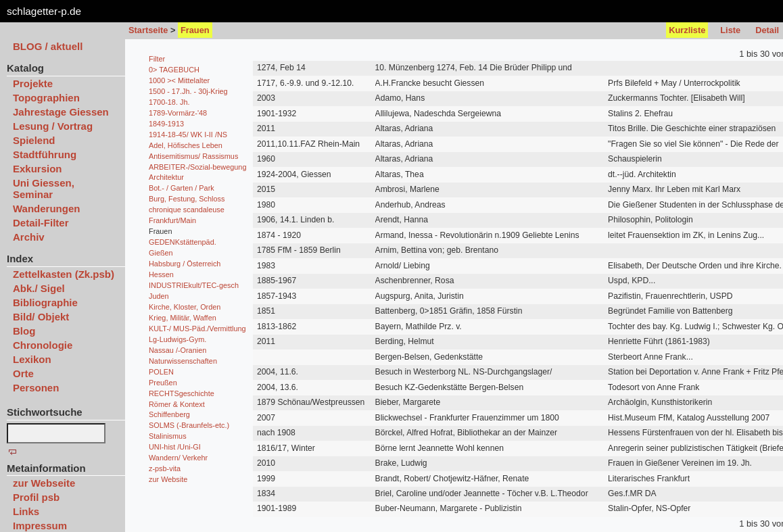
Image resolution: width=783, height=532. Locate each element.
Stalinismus (168, 436)
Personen (36, 388)
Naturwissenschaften (183, 361)
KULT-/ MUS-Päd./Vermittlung (197, 329)
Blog (24, 331)
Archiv (29, 237)
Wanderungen (46, 209)
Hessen (161, 274)
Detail (767, 30)
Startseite (148, 30)
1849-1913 (166, 124)
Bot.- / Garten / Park (182, 188)
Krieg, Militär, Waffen (183, 318)
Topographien (46, 98)
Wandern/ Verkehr (178, 458)
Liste (730, 30)
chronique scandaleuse (187, 210)
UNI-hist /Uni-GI (175, 447)
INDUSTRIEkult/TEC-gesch (194, 285)
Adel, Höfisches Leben (186, 145)
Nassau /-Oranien (177, 350)
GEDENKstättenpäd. (183, 242)
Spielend (34, 140)
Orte (23, 373)
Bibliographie (45, 303)
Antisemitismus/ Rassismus (193, 156)
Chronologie (43, 345)
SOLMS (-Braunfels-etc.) (189, 425)
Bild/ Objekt (41, 317)
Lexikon (32, 359)
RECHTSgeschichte (182, 393)
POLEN (161, 372)
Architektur (166, 177)
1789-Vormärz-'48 (178, 113)
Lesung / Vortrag (53, 126)
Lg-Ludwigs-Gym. (177, 339)
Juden (159, 296)
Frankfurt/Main (172, 220)
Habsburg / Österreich (185, 264)
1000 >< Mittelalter (179, 80)
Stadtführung (45, 154)
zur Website (168, 479)
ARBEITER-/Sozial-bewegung (197, 167)
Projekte (33, 83)
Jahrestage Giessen (61, 112)
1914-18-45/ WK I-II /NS (188, 135)
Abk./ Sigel (39, 288)
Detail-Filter (41, 223)
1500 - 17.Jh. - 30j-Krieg (188, 91)
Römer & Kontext (177, 404)
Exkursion (38, 169)
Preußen (163, 383)
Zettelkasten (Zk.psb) (64, 274)
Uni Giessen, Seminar (44, 189)
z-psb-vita (165, 468)
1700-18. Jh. (169, 102)
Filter (157, 59)
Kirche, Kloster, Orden (185, 307)
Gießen (161, 253)
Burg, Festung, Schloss (187, 199)
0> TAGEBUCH (174, 70)
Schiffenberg (169, 414)
